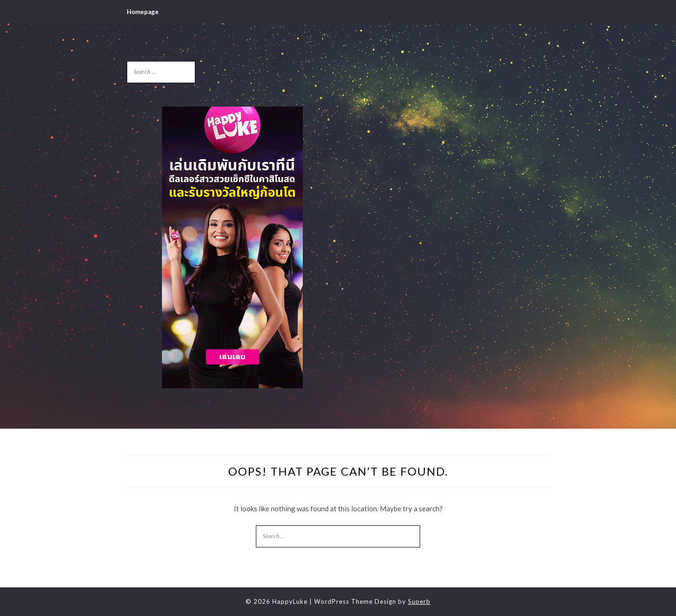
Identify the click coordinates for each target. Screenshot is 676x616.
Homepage (143, 12)
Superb (419, 601)
